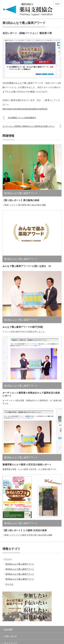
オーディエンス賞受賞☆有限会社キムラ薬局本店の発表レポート (29, 126)
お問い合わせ (11, 636)
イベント (8, 559)
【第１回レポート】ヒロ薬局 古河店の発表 (25, 530)
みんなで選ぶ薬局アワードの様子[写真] (23, 327)
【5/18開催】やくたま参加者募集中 (22, 118)
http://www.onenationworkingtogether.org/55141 (25, 109)
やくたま (9, 584)
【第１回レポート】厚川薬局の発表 (21, 200)
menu (57, 4)
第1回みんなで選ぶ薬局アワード (24, 23)
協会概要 (8, 630)
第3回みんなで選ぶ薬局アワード (20, 574)
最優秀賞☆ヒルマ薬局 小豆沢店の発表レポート (27, 465)
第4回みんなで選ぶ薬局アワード (20, 579)
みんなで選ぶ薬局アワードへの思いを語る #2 (27, 266)
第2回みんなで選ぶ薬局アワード (20, 569)
